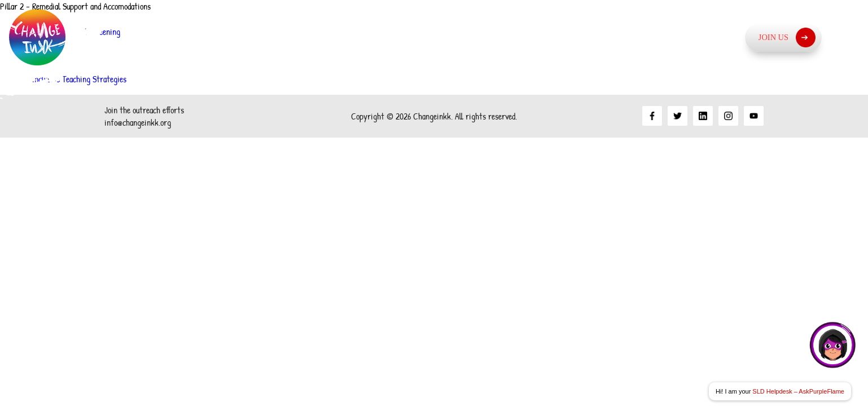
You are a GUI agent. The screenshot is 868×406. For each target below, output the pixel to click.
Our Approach (529, 37)
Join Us (787, 37)
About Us (444, 37)
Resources (705, 37)
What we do (622, 37)
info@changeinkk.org (138, 122)
